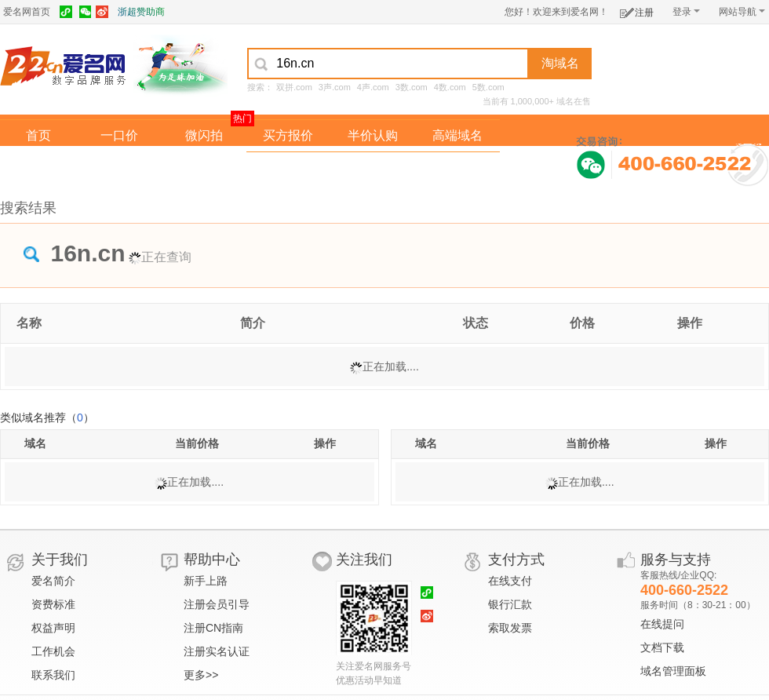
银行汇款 (510, 604)
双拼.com (294, 87)
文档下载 (662, 647)
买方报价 (288, 135)
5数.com (488, 87)
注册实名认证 (217, 651)
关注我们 (364, 560)
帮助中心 (212, 560)
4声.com (373, 87)
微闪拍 (204, 135)
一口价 (119, 135)
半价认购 (373, 135)
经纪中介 (288, 168)
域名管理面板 (673, 671)
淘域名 (560, 63)
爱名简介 (53, 581)
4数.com (450, 87)
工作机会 (53, 651)
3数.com (412, 87)
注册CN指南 (213, 628)
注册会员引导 (217, 604)
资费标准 (53, 604)
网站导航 (742, 12)
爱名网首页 (27, 12)
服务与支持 (676, 560)
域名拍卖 (373, 168)
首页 (38, 135)
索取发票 (510, 628)
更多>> (201, 675)
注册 (637, 10)
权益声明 (53, 628)
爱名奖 (457, 168)
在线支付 (510, 581)
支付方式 (516, 560)
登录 (686, 12)
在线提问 (662, 624)
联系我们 (53, 675)
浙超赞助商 (141, 12)
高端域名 (457, 135)
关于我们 (60, 560)
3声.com (335, 87)
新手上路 (206, 581)
